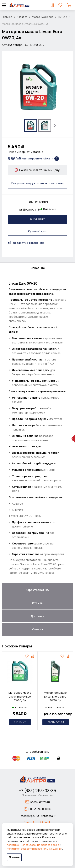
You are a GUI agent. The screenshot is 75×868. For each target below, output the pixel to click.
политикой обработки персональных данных (35, 849)
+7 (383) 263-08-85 (37, 791)
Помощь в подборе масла (38, 795)
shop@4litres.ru (38, 802)
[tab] (37, 269)
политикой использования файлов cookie (33, 845)
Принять (14, 857)
